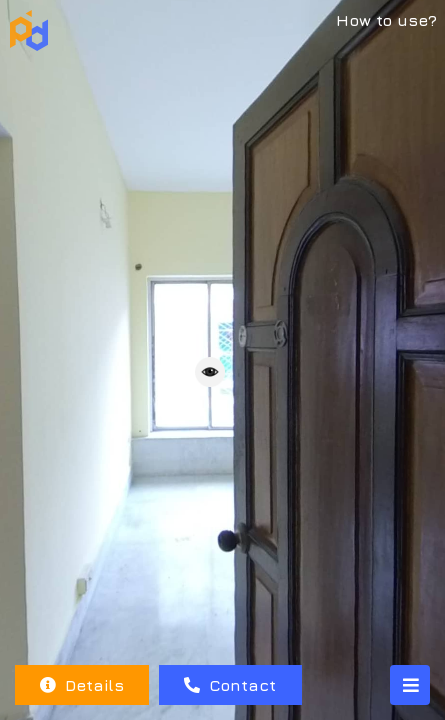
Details (82, 685)
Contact (230, 685)
